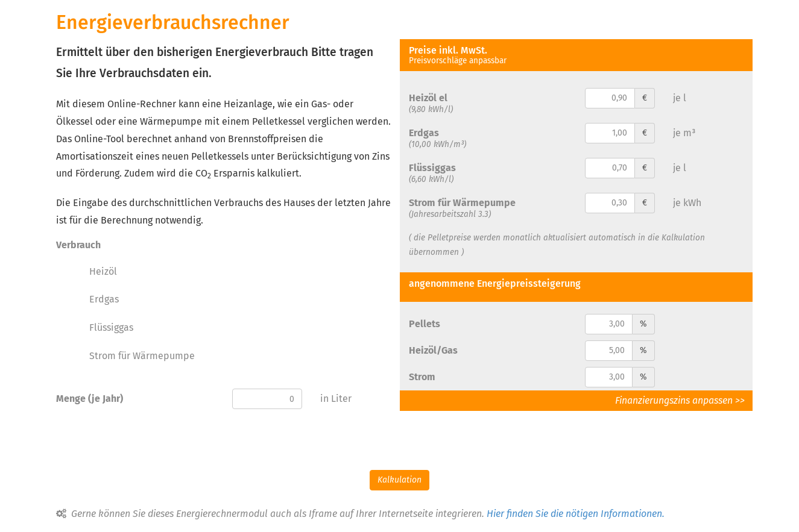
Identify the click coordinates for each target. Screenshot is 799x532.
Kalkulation (399, 480)
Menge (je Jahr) (90, 399)
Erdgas (104, 299)
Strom (422, 377)
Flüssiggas (111, 327)
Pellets (425, 324)
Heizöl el (428, 98)
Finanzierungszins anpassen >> (684, 400)
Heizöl (103, 271)
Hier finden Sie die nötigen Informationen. (576, 514)
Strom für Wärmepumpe (142, 356)
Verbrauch (78, 245)
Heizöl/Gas (433, 350)
